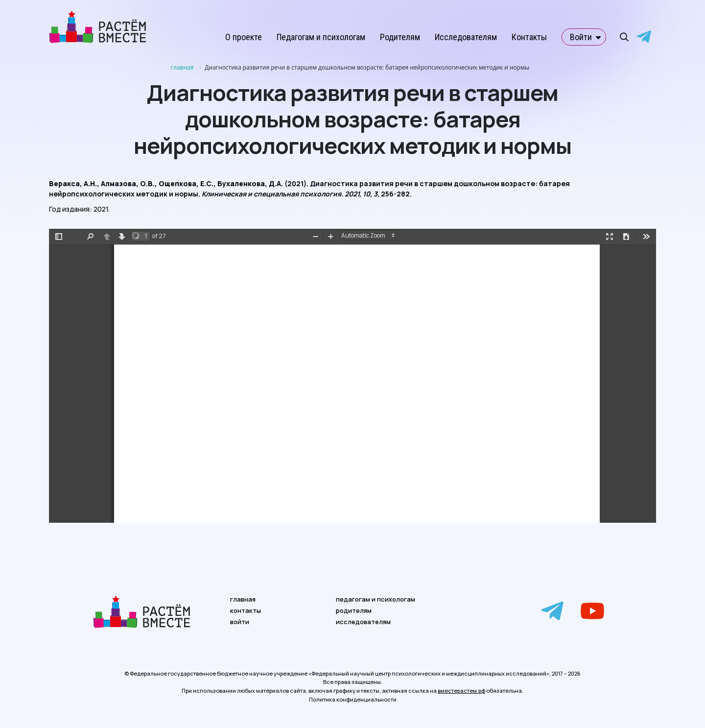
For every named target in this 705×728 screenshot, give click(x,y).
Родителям (400, 37)
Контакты (529, 37)
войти (240, 622)
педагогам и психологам (376, 599)
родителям (354, 610)
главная (243, 599)
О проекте (244, 37)
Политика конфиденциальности (353, 699)
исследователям (363, 622)
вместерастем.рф (461, 691)
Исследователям (466, 37)
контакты (246, 610)
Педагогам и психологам (321, 37)
